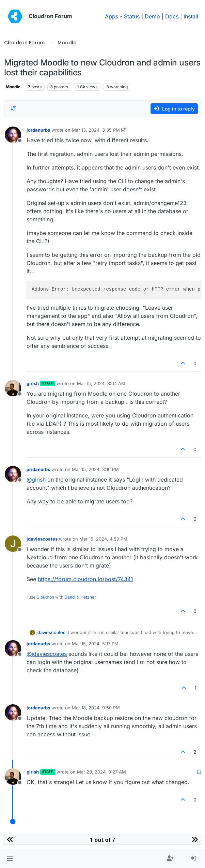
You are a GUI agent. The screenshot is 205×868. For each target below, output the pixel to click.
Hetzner (88, 597)
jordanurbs (38, 130)
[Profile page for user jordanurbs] (13, 135)
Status (132, 16)
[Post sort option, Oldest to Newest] (13, 108)
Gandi (70, 597)
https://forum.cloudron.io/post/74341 (85, 579)
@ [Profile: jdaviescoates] (47, 654)
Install (191, 16)
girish (33, 383)
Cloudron (45, 597)
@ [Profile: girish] (36, 480)
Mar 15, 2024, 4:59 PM (103, 539)
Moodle (13, 87)
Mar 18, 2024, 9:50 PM (96, 708)
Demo (152, 16)
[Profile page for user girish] (13, 388)
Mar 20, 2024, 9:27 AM (101, 772)
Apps (112, 16)
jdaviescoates (42, 539)
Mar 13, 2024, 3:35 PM (96, 130)
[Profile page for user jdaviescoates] (13, 544)
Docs (172, 16)
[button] (10, 858)
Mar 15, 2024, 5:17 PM (95, 644)
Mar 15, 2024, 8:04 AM (101, 383)
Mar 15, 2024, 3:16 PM (95, 469)
